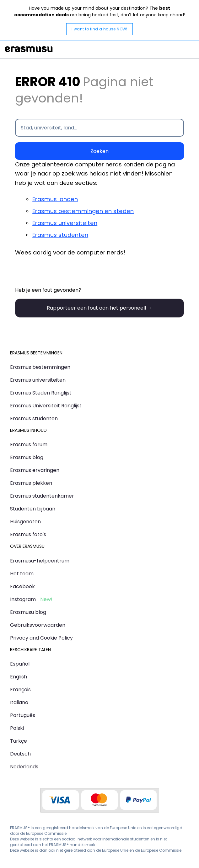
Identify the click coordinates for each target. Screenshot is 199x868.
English (19, 677)
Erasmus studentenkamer (42, 496)
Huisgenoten (25, 522)
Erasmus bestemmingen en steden (83, 211)
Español (20, 664)
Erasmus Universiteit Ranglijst (46, 406)
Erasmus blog (27, 457)
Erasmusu (29, 49)
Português (23, 715)
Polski (17, 728)
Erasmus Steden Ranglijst (41, 393)
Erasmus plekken (31, 483)
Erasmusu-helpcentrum (40, 561)
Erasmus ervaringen (35, 470)
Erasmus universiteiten (65, 223)
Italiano (19, 702)
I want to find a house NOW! (99, 29)
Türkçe (19, 741)
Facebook (22, 586)
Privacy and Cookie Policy (41, 638)
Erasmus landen (55, 199)
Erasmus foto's (28, 534)
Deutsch (20, 754)
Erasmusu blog (28, 612)
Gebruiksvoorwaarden (38, 625)
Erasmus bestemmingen (40, 367)
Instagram (23, 599)
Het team (22, 574)
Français (20, 690)
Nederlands (24, 767)
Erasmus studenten (60, 235)
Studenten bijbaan (33, 509)
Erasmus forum (29, 444)
